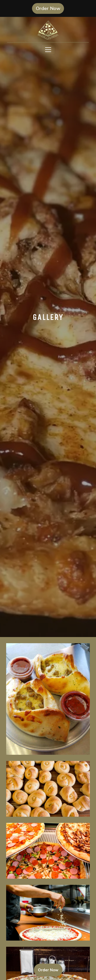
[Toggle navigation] (48, 50)
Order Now (50, 8)
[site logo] (48, 30)
